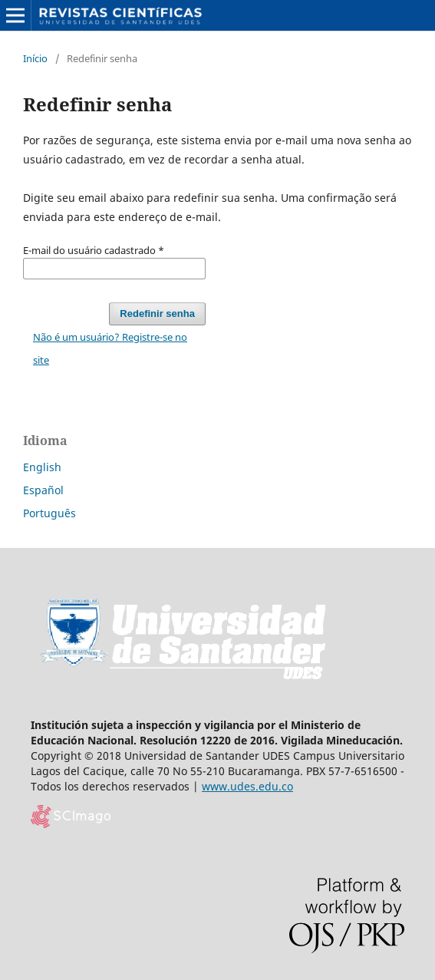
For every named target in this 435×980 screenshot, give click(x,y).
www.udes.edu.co (247, 786)
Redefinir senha (157, 313)
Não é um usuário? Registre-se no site (110, 348)
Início (35, 58)
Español (43, 490)
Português (49, 513)
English (42, 467)
